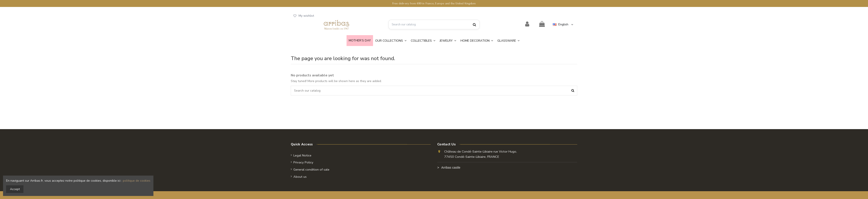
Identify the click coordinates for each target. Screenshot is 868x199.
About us (300, 177)
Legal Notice (302, 155)
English (563, 24)
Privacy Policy (303, 162)
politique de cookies (137, 181)
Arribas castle (451, 168)
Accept (15, 189)
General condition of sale (311, 169)
